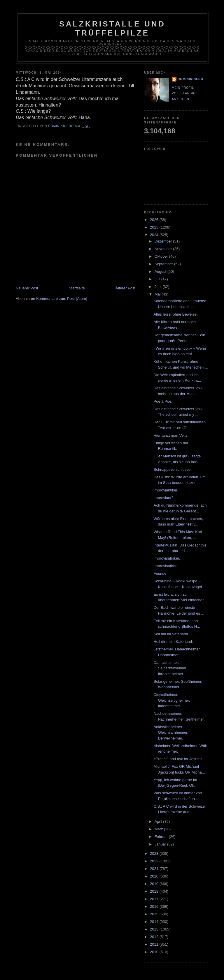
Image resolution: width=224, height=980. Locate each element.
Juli (158, 279)
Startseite (77, 288)
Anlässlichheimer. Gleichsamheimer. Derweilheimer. (171, 733)
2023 (155, 853)
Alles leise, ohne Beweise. (175, 314)
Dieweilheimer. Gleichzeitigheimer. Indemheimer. (172, 700)
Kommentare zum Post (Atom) (62, 299)
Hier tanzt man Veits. (171, 435)
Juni (159, 287)
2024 (155, 235)
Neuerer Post (27, 288)
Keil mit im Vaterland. (171, 634)
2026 (155, 220)
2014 (155, 922)
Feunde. (160, 573)
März (159, 829)
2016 (155, 906)
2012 (155, 937)
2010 (155, 952)
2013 (155, 929)
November (164, 249)
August (161, 271)
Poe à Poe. (163, 401)
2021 (155, 869)
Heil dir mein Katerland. (173, 642)
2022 (155, 861)
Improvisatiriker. (167, 558)
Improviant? (163, 498)
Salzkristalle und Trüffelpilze (112, 28)
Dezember (164, 241)
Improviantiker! (166, 490)
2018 (155, 891)
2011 (155, 944)
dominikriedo (190, 79)
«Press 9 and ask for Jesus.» (178, 759)
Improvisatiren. (166, 566)
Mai (158, 294)
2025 (155, 227)
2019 (155, 884)
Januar (161, 844)
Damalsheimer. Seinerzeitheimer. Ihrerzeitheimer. (170, 668)
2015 (155, 914)
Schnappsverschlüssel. (173, 469)
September (164, 264)
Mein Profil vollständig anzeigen (184, 93)
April (159, 821)
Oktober (162, 256)
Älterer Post (125, 288)
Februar (162, 837)
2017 (155, 899)
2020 (155, 876)
